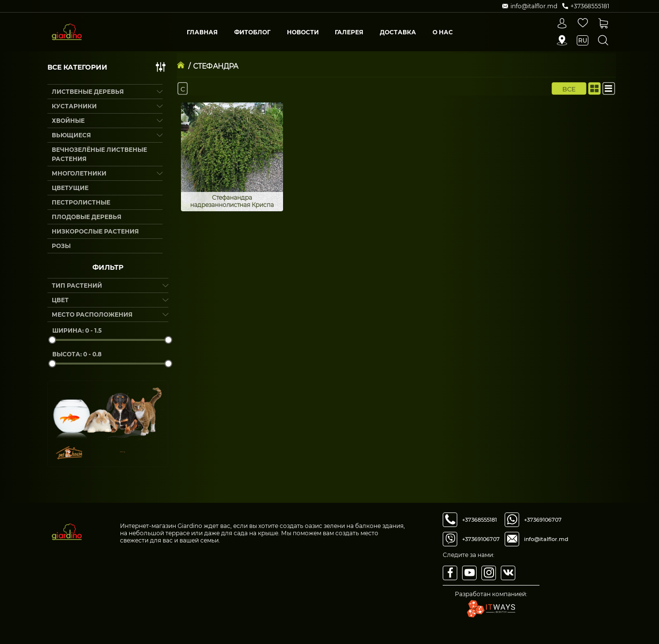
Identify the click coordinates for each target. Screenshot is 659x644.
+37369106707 (481, 539)
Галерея (349, 32)
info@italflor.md (546, 539)
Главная (202, 32)
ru (583, 40)
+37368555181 (479, 520)
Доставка (398, 32)
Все (569, 88)
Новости (303, 32)
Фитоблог (252, 32)
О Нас (443, 32)
